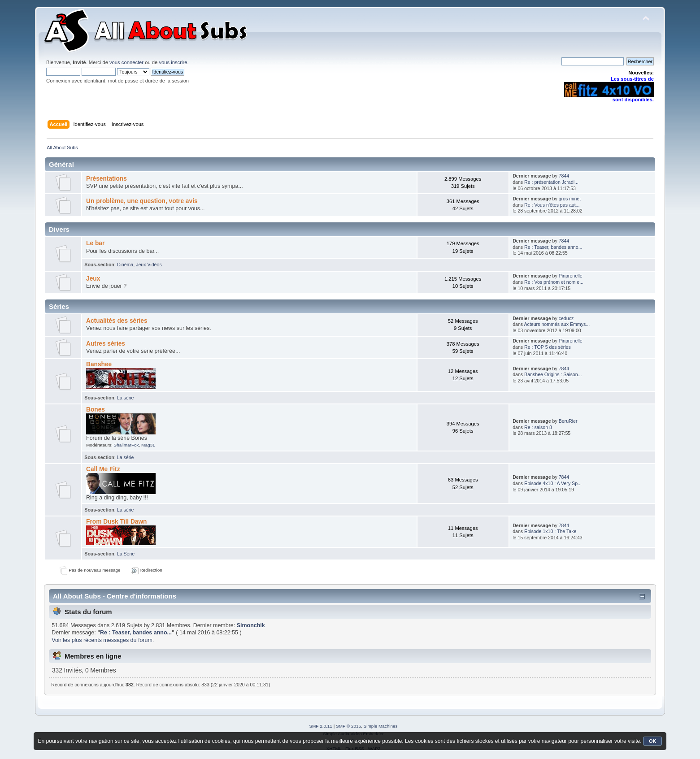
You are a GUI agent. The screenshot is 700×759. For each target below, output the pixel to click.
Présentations (107, 179)
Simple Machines (381, 726)
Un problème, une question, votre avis (142, 201)
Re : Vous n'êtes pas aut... (552, 205)
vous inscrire (173, 62)
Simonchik (251, 625)
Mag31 (148, 445)
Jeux (93, 279)
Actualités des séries (117, 321)
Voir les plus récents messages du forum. (103, 640)
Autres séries (106, 344)
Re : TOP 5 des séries (548, 347)
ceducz (566, 318)
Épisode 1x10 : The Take (550, 531)
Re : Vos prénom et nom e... (554, 282)
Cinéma (125, 265)
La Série (126, 554)
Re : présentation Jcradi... (551, 182)
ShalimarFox (126, 445)
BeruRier (568, 421)
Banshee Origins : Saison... (553, 374)
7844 (564, 176)
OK (653, 741)
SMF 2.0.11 (321, 726)
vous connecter (126, 62)
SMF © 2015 (348, 726)
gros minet (570, 199)
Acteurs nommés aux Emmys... (557, 324)
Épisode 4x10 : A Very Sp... (553, 483)
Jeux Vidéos (149, 265)
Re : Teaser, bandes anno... (553, 247)
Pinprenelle (571, 276)
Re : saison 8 (538, 427)
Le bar (95, 243)
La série (126, 398)
